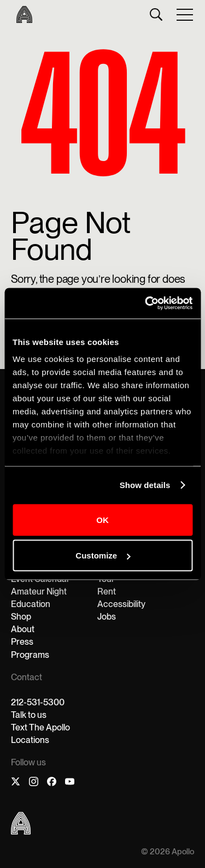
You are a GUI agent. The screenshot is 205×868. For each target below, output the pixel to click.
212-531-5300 (38, 702)
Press (22, 642)
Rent (107, 591)
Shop (21, 617)
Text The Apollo (40, 727)
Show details (145, 485)
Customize (103, 555)
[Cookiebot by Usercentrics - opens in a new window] (146, 304)
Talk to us (29, 715)
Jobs (107, 617)
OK (102, 519)
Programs (30, 655)
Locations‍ (30, 740)
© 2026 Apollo (168, 852)
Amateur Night (39, 591)
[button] (185, 14)
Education (31, 604)
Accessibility (121, 604)
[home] (22, 14)
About (23, 629)
